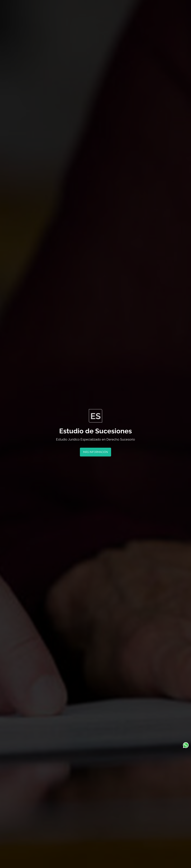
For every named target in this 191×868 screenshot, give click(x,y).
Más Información (95, 452)
